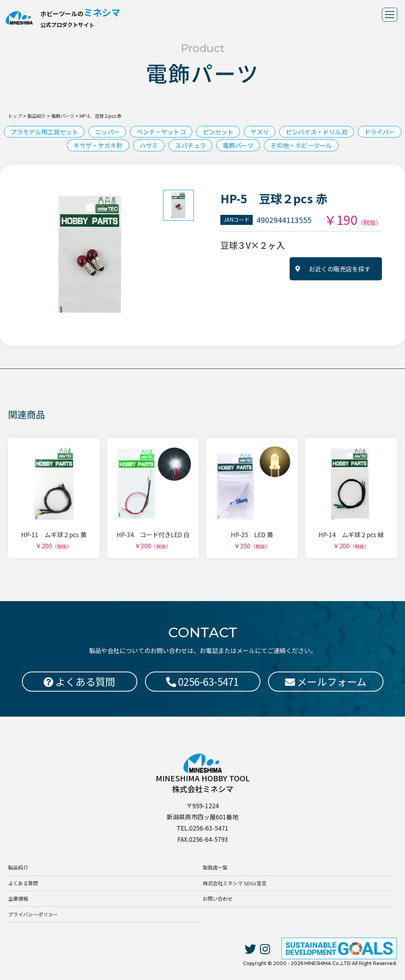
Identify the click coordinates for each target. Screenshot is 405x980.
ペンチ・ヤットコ (161, 132)
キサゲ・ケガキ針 (98, 145)
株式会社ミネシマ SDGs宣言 (235, 883)
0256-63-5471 (202, 681)
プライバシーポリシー (33, 914)
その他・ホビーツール (301, 145)
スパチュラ (190, 145)
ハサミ (149, 145)
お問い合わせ (218, 899)
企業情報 (18, 899)
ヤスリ (260, 132)
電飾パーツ (238, 145)
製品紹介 (18, 867)
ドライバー (380, 132)
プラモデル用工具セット (44, 132)
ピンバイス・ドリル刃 (317, 132)
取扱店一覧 (215, 867)
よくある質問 (23, 883)
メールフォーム (326, 681)
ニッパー (107, 132)
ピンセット (218, 132)
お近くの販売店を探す (340, 269)
